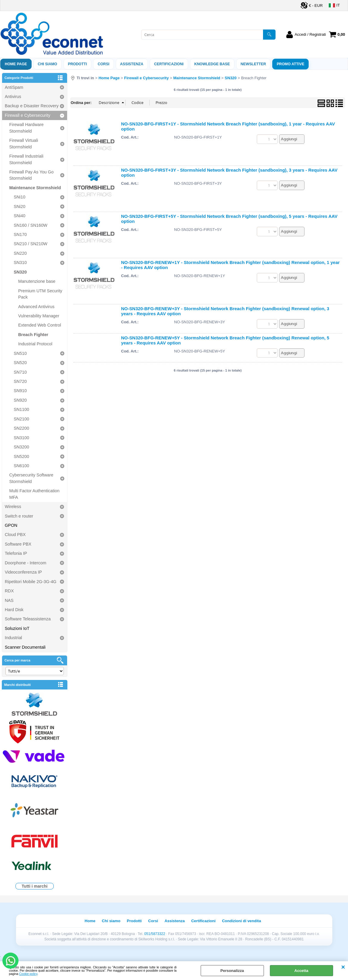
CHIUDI (343, 967)
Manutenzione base (37, 281)
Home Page (16, 64)
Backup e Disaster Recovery (32, 106)
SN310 (20, 263)
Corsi (103, 64)
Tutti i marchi (35, 886)
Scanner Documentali (25, 647)
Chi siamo (48, 64)
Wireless (13, 507)
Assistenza (175, 921)
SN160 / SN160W (31, 225)
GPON (11, 525)
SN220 (20, 253)
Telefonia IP (16, 553)
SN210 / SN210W (31, 244)
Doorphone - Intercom (25, 563)
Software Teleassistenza (28, 619)
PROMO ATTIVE (291, 64)
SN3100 (21, 438)
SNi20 (20, 206)
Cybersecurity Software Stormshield (31, 478)
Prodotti (78, 64)
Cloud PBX (15, 535)
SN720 (20, 381)
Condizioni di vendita (241, 921)
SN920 (20, 400)
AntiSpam (14, 87)
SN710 (20, 372)
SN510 (20, 353)
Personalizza (232, 971)
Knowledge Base (212, 64)
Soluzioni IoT (17, 628)
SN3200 (21, 447)
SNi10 (20, 197)
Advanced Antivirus (36, 307)
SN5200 (21, 456)
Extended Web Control (40, 325)
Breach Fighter (33, 335)
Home (90, 921)
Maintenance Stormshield (35, 188)
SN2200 (21, 428)
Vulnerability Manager (39, 316)
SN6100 (21, 466)
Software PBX (18, 544)
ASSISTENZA (132, 64)
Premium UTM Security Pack (40, 294)
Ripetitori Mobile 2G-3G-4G (31, 582)
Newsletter (253, 64)
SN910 (20, 391)
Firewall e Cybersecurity (28, 115)
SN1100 (21, 409)
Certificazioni (169, 64)
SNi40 (20, 216)
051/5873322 (155, 934)
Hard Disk (14, 610)
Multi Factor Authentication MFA (34, 494)
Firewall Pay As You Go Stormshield (31, 175)
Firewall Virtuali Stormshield (24, 143)
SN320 (20, 272)
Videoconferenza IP (23, 572)
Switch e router (19, 516)
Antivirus (13, 97)
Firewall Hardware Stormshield (26, 128)
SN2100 (21, 419)
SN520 (20, 363)
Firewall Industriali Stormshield (26, 159)
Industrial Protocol (35, 344)
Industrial (13, 638)
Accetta (301, 971)
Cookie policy (28, 974)
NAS (9, 600)
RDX (9, 591)
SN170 (20, 234)
